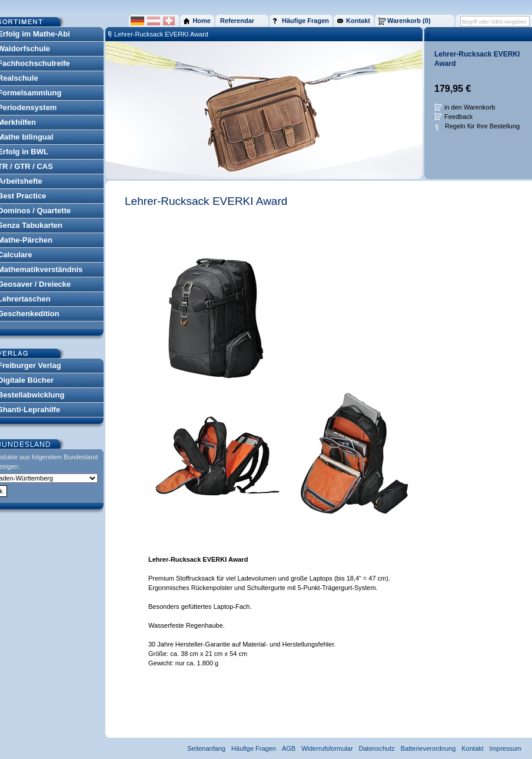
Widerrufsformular (327, 748)
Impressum (506, 748)
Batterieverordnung (428, 748)
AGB (289, 748)
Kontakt (472, 748)
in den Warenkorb (470, 107)
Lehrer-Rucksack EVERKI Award (161, 34)
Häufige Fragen (254, 748)
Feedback (458, 117)
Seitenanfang (206, 748)
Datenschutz (377, 748)
